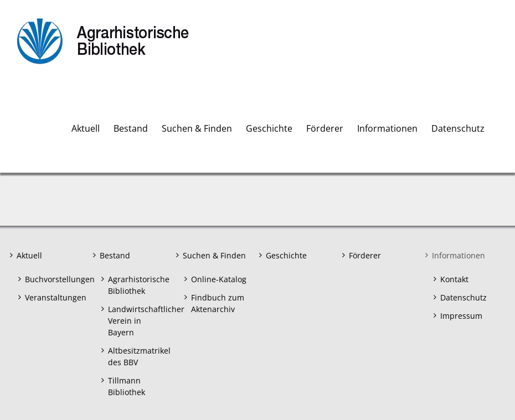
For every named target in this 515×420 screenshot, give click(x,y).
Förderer (365, 255)
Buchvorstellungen (54, 279)
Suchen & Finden (214, 255)
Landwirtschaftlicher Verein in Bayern (137, 321)
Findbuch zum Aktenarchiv (218, 303)
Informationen (459, 255)
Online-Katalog (219, 279)
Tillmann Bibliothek (127, 386)
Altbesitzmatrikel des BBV (137, 356)
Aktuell (29, 255)
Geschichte (286, 255)
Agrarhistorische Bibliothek (137, 285)
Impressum (461, 316)
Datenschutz (463, 297)
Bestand (115, 255)
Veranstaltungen (54, 297)
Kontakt (454, 279)
